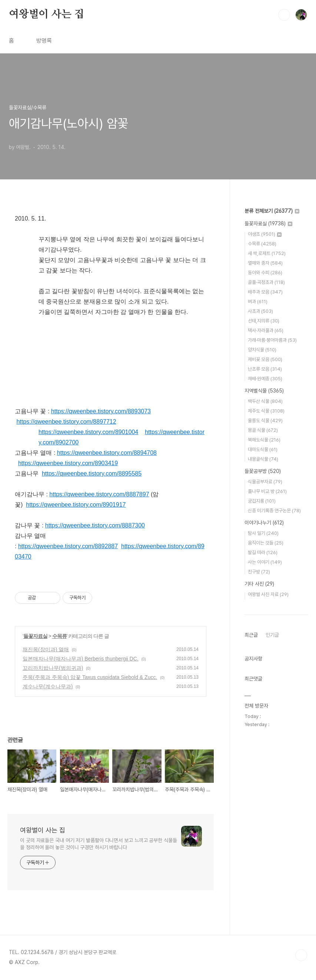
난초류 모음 (265, 369)
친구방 (259, 572)
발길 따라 (263, 552)
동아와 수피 (265, 273)
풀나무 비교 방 (267, 491)
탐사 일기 (263, 533)
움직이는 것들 (266, 543)
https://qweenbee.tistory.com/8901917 (76, 505)
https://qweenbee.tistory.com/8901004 (88, 432)
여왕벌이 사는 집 (46, 14)
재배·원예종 (265, 379)
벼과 (258, 302)
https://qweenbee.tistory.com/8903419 (68, 463)
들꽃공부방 (263, 471)
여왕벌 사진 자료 (268, 594)
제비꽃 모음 (265, 359)
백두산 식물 (265, 401)
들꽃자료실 (35, 636)
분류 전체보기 (272, 211)
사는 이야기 (265, 562)
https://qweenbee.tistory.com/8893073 (101, 411)
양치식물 (262, 350)
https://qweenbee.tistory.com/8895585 (92, 474)
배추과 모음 (265, 292)
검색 (284, 15)
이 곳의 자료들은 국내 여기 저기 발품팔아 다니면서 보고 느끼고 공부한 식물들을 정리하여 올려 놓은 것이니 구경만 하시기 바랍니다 (99, 844)
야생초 (265, 234)
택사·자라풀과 (266, 330)
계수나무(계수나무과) (48, 686)
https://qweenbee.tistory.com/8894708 (107, 453)
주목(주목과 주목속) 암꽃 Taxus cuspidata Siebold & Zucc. (90, 677)
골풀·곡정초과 (266, 282)
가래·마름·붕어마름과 (272, 340)
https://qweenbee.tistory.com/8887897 (99, 494)
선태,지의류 (264, 321)
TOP (301, 955)
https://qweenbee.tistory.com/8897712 (66, 422)
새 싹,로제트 (267, 253)
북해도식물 (264, 440)
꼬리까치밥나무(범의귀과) (53, 668)
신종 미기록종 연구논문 (274, 511)
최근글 (251, 635)
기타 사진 (259, 584)
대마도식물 (263, 449)
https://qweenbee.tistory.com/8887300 (95, 525)
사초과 (260, 311)
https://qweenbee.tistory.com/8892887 (68, 546)
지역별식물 (264, 391)
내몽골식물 (263, 459)
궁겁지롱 (262, 501)
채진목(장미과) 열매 (46, 649)
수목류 (59, 636)
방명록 (44, 41)
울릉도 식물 (265, 421)
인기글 (272, 635)
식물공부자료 (265, 482)
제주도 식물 (266, 411)
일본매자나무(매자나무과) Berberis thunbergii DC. (81, 659)
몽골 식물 (263, 430)
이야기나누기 (264, 523)
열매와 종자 (265, 263)
